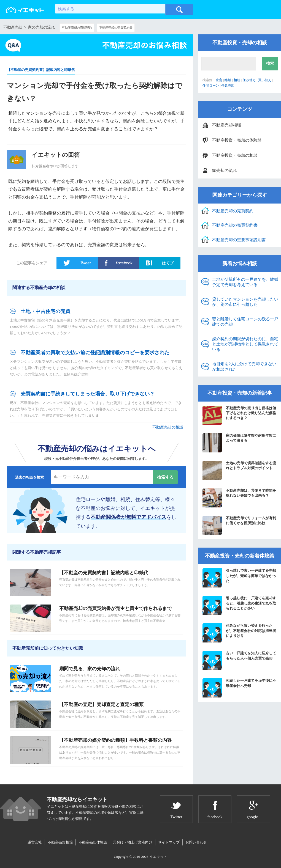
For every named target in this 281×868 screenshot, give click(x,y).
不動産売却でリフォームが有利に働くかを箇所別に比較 (239, 525)
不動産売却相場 (227, 125)
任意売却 (228, 86)
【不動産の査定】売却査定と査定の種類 (101, 704)
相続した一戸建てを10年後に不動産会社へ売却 (239, 688)
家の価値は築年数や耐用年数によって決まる (239, 443)
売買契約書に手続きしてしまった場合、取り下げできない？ (88, 394)
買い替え (265, 80)
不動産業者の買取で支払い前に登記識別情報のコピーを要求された (95, 353)
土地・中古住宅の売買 (45, 311)
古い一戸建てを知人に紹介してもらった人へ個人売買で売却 (239, 660)
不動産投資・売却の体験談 (237, 140)
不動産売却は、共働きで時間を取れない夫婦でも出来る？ (239, 498)
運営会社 (35, 842)
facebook (124, 263)
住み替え (249, 80)
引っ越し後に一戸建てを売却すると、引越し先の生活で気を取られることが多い (239, 605)
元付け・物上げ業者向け (133, 842)
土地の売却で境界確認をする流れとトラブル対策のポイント (239, 470)
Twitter (176, 817)
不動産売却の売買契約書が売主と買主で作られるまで (115, 609)
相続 (237, 80)
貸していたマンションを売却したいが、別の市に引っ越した (245, 302)
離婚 (228, 80)
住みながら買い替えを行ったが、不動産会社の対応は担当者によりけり (239, 633)
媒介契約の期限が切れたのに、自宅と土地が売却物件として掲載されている (245, 344)
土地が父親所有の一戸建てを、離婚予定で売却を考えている (245, 282)
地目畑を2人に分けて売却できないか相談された (244, 367)
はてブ (168, 263)
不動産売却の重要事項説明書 (239, 240)
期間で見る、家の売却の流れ (90, 669)
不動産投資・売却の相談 (235, 155)
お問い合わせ (196, 842)
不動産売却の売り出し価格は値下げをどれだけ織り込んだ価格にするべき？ (239, 415)
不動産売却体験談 (93, 842)
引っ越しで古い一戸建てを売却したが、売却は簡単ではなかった (239, 578)
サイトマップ (169, 842)
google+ (253, 817)
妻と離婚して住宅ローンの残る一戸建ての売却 (245, 322)
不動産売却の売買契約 (77, 28)
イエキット (158, 857)
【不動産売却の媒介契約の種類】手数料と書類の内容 (115, 740)
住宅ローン (211, 86)
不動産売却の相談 (168, 427)
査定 (219, 80)
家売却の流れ (225, 171)
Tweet (86, 263)
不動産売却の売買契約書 (116, 28)
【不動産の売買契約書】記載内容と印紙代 (41, 70)
